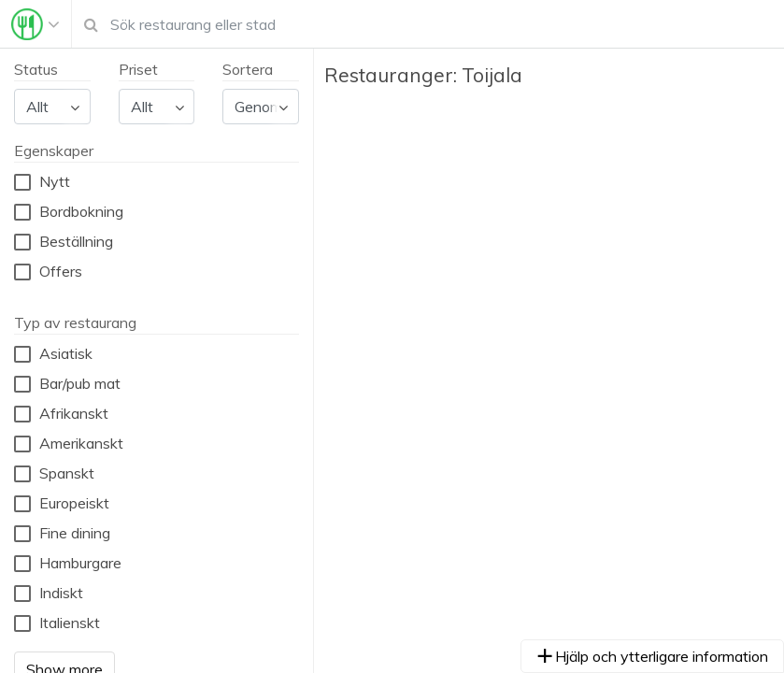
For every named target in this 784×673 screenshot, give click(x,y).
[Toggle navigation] (36, 24)
